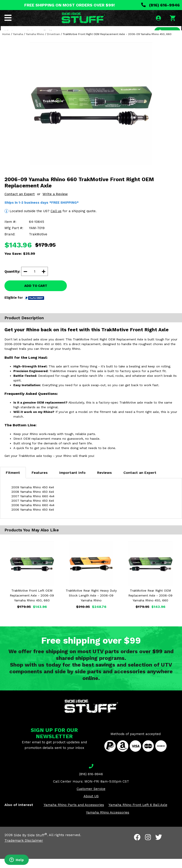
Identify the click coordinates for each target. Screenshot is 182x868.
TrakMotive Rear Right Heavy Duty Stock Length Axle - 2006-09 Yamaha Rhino (91, 605)
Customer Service (91, 798)
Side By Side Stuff (30, 844)
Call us (56, 220)
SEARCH (166, 32)
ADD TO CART (36, 295)
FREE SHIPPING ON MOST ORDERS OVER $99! (70, 5)
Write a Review (55, 203)
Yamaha (18, 43)
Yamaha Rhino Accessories (108, 822)
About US (91, 806)
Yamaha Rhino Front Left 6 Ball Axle (138, 814)
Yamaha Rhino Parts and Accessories (74, 814)
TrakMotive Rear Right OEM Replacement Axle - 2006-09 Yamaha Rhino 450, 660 (150, 605)
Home (6, 43)
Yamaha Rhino (35, 43)
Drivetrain (53, 43)
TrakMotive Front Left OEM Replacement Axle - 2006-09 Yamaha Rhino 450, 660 (32, 605)
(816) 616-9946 (161, 5)
